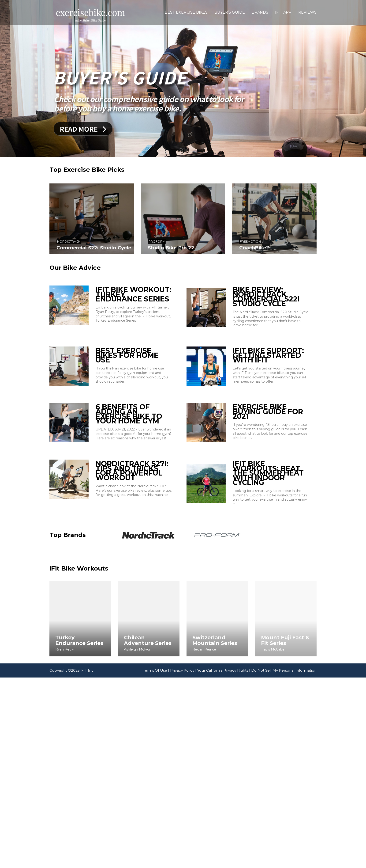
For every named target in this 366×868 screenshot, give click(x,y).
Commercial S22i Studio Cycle (94, 248)
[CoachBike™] (211, 219)
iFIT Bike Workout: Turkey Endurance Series (133, 294)
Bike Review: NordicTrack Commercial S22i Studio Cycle (218, 297)
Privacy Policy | (183, 697)
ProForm (125, 241)
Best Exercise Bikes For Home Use (127, 387)
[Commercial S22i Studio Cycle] (92, 219)
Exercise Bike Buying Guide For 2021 (220, 465)
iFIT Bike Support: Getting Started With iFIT (220, 387)
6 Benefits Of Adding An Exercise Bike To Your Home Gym (129, 467)
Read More (83, 129)
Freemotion (187, 240)
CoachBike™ (192, 246)
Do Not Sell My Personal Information (284, 697)
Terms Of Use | (156, 697)
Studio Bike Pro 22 (139, 247)
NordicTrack (69, 241)
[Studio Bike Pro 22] (151, 219)
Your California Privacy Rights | (224, 697)
